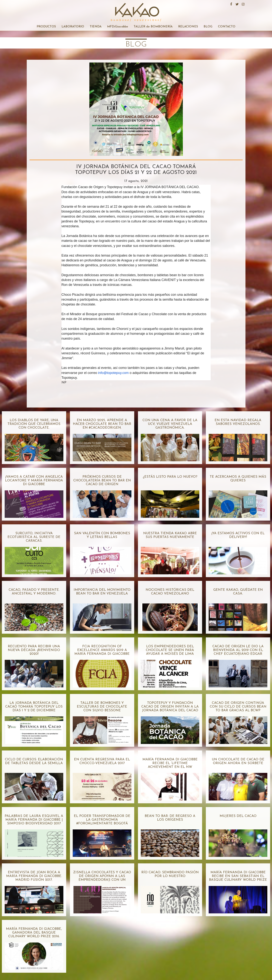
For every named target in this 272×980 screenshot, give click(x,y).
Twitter (237, 4)
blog (136, 45)
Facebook (231, 4)
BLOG (208, 27)
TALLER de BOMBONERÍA (153, 27)
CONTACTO (227, 27)
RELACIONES (188, 27)
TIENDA (96, 27)
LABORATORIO (73, 27)
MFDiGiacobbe (118, 27)
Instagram (243, 4)
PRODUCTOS (46, 27)
